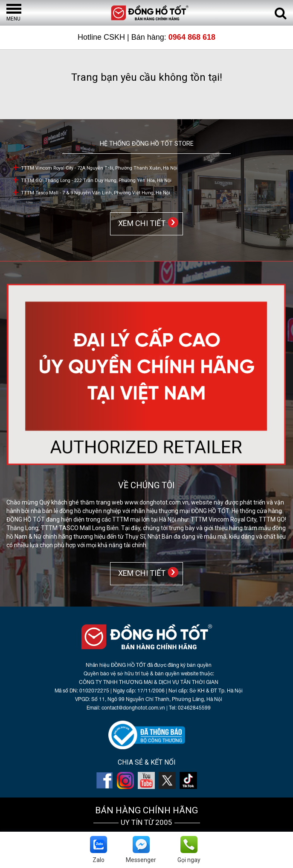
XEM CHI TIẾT (140, 223)
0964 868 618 (192, 37)
